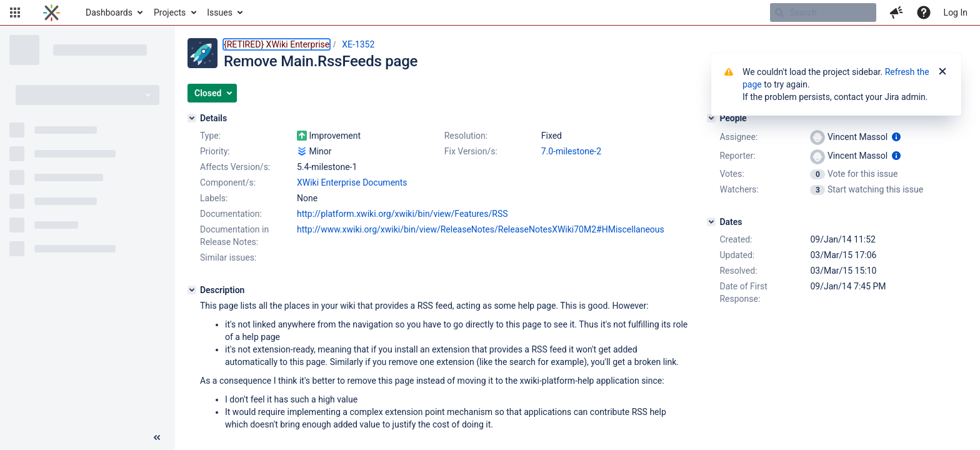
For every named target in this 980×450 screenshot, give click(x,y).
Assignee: (738, 137)
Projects (170, 12)
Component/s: (228, 182)
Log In (956, 12)
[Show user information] (896, 137)
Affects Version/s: (235, 167)
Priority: (215, 151)
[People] (711, 118)
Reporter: (737, 156)
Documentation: (231, 214)
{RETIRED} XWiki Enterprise (277, 44)
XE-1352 (358, 44)
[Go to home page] (52, 12)
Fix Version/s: (471, 151)
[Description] (192, 290)
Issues (220, 12)
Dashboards (109, 12)
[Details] (192, 118)
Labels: (214, 198)
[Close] (942, 72)
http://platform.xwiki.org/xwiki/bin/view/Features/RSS (402, 214)
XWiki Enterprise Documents (352, 182)
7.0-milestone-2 (571, 151)
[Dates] (711, 222)
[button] (15, 12)
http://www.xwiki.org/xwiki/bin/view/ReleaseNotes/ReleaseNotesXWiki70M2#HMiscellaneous (481, 229)
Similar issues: (228, 257)
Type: (210, 136)
